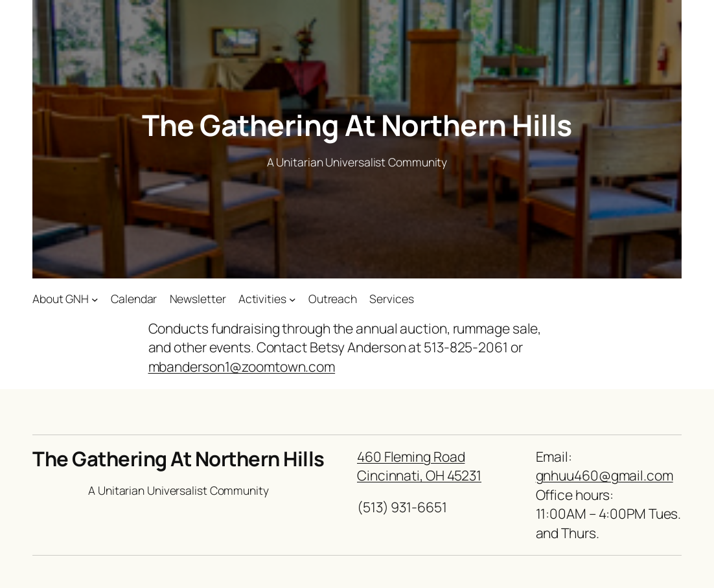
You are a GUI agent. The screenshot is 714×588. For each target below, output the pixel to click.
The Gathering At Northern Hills (357, 125)
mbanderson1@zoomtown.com (242, 367)
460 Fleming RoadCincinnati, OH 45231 (419, 466)
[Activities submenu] (293, 299)
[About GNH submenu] (95, 299)
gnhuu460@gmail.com (605, 475)
